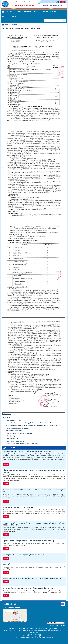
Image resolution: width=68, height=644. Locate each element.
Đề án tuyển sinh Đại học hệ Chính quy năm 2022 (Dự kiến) (22, 444)
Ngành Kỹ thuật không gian (13, 420)
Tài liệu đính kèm (7, 414)
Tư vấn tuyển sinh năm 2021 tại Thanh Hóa (18, 507)
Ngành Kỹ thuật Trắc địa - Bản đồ (15, 441)
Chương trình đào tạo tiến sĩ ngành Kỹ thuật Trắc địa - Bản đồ (25, 555)
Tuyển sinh (28, 12)
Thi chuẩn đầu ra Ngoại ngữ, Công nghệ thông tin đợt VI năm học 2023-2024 (30, 588)
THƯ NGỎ (7, 565)
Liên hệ (14, 16)
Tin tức (19, 12)
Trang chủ (7, 25)
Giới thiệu (10, 12)
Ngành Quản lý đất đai (12, 438)
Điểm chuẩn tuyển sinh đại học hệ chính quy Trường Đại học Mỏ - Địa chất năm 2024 (29, 423)
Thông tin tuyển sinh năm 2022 (14, 431)
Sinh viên (6, 16)
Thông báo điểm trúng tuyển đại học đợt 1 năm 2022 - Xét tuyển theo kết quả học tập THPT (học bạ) (33, 426)
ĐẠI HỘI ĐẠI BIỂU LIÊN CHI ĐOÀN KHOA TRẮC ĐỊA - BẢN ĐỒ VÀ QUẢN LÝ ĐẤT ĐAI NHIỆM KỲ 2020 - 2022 (34, 524)
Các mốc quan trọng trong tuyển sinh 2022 (17, 428)
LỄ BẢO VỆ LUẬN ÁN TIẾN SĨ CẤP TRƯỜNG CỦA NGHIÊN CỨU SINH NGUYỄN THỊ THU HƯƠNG (34, 471)
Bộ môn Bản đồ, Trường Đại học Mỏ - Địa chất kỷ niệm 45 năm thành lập (29, 541)
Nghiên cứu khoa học (50, 12)
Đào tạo (37, 12)
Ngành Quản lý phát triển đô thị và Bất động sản (19, 433)
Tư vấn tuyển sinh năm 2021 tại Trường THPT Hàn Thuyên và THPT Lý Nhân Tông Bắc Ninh (34, 491)
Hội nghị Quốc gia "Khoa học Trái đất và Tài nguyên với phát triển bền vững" (30, 451)
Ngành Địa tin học (11, 436)
